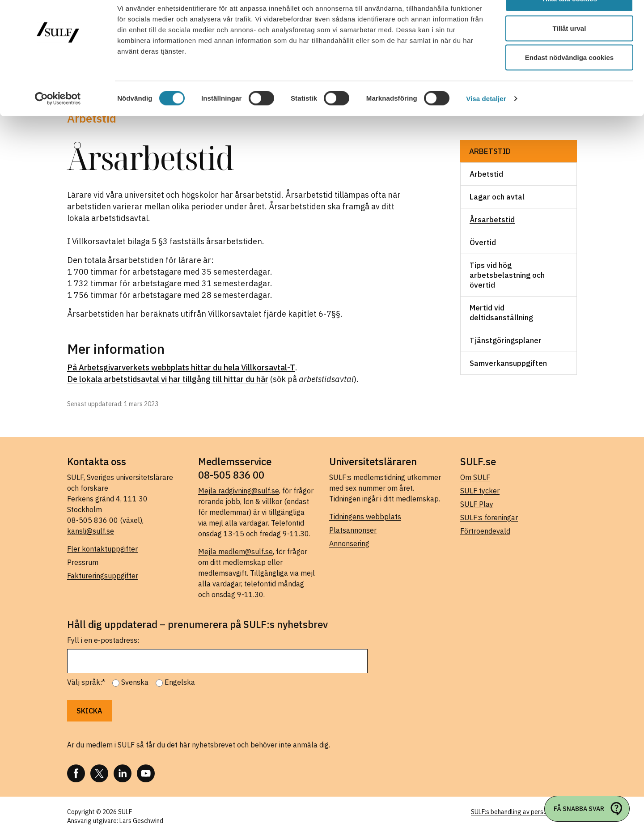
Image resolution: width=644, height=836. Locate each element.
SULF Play (477, 504)
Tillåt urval (570, 53)
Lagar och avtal (497, 197)
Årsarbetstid (492, 220)
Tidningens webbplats (365, 517)
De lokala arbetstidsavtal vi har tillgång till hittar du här (168, 379)
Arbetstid (490, 151)
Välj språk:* (86, 682)
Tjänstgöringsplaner (506, 340)
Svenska (135, 682)
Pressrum (83, 562)
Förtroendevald (485, 531)
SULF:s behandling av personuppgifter (524, 812)
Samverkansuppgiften (508, 363)
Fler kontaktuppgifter (102, 549)
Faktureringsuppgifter (103, 576)
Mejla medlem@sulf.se (235, 552)
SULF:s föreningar (489, 518)
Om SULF (475, 477)
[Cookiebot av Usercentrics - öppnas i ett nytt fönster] (58, 123)
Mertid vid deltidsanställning (501, 313)
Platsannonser (353, 530)
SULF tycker (480, 491)
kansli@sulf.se (91, 531)
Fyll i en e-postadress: (103, 640)
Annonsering (349, 543)
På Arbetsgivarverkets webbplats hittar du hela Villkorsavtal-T (181, 367)
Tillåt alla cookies (569, 23)
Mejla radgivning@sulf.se (239, 491)
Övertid (483, 242)
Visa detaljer (486, 123)
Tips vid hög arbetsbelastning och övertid (507, 275)
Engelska (180, 682)
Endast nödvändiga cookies (569, 82)
